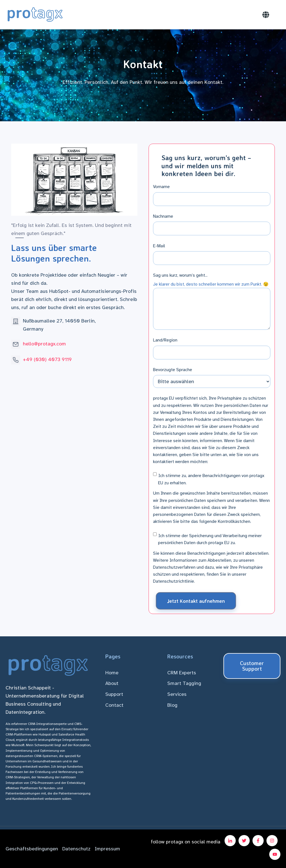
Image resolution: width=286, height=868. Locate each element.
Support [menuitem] (114, 694)
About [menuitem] (112, 683)
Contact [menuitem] (114, 705)
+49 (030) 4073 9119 (47, 359)
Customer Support (252, 666)
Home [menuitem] (112, 673)
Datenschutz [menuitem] (76, 849)
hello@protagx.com (44, 344)
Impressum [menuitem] (107, 849)
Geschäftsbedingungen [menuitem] (32, 849)
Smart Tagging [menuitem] (184, 683)
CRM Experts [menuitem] (182, 673)
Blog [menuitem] (172, 705)
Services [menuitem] (177, 694)
